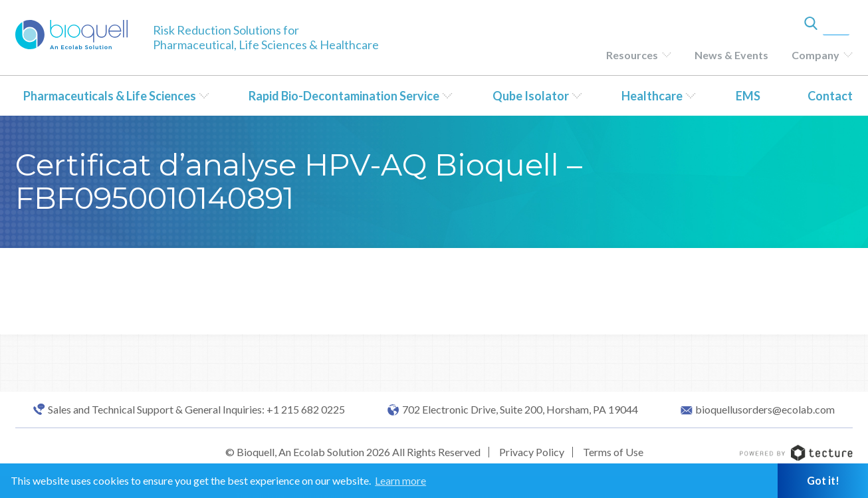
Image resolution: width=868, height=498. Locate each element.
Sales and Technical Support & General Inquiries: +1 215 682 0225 (196, 410)
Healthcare (652, 96)
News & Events (731, 55)
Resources (632, 55)
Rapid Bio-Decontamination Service (344, 96)
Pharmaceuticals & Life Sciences (110, 96)
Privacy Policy (532, 452)
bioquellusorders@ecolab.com (765, 410)
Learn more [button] (400, 480)
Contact (830, 96)
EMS (748, 96)
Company (815, 55)
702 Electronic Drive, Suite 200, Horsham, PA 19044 (520, 410)
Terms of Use (613, 452)
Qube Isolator (531, 96)
